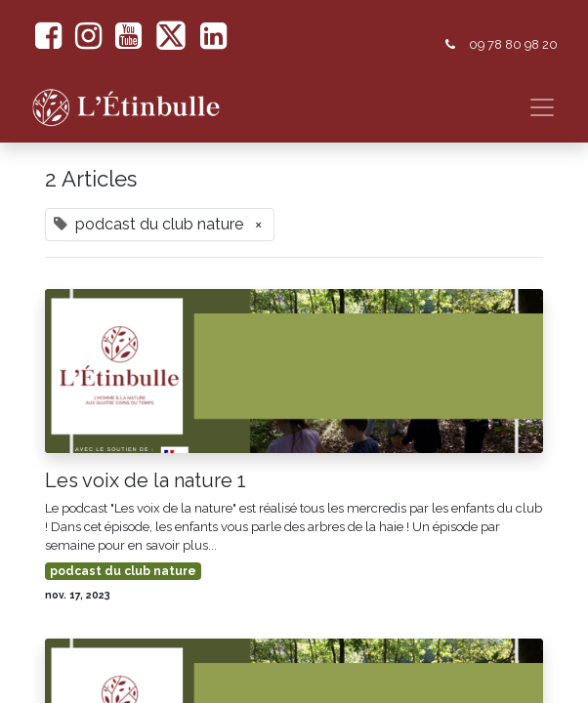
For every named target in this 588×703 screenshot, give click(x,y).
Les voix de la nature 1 (146, 480)
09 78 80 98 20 (513, 44)
